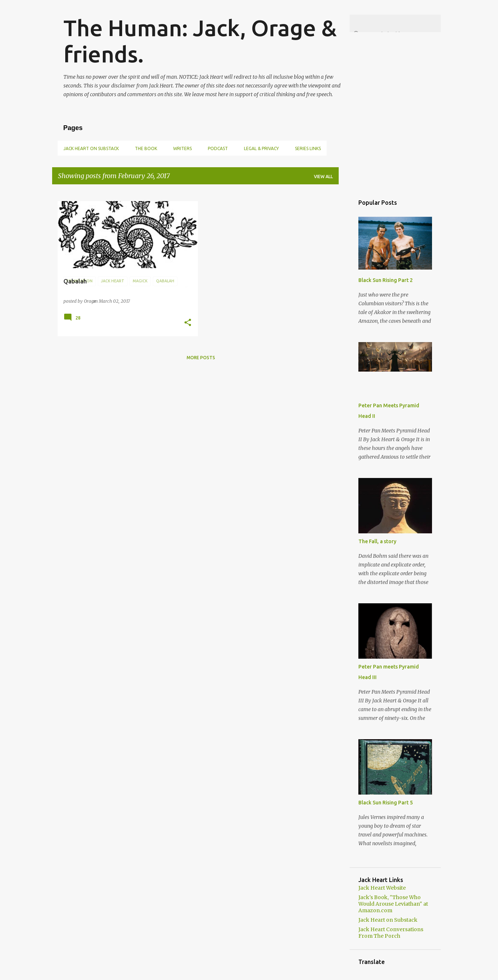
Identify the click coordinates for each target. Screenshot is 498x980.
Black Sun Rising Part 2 (386, 280)
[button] (188, 323)
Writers (182, 148)
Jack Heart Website (382, 888)
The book (146, 148)
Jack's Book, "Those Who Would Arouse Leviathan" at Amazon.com (393, 904)
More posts (201, 358)
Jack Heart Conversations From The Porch (391, 933)
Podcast (218, 148)
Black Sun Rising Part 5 (386, 803)
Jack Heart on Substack (91, 148)
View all (323, 177)
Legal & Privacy (261, 148)
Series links (308, 148)
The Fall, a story (377, 541)
